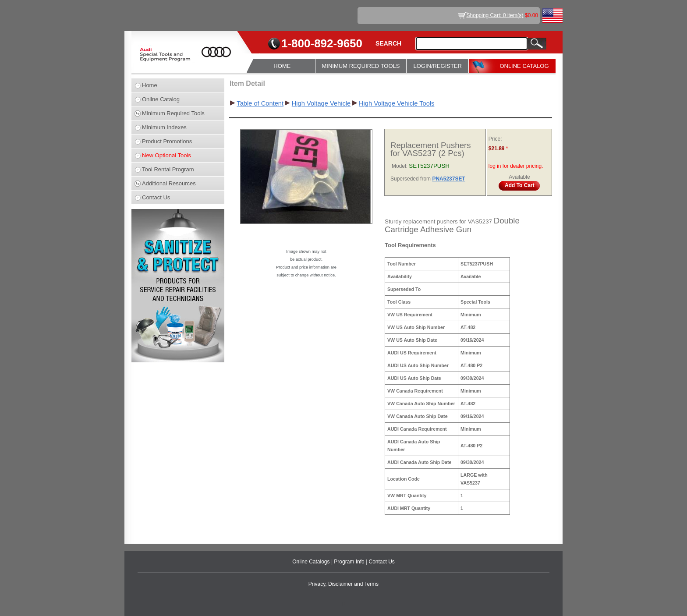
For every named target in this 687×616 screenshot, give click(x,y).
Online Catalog (161, 99)
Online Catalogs (312, 562)
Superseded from (411, 179)
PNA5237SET (448, 179)
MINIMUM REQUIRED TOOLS (361, 66)
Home (150, 85)
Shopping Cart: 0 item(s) (495, 15)
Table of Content (260, 103)
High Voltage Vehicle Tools (397, 103)
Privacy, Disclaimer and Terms (343, 584)
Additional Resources (169, 183)
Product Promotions (167, 141)
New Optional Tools (166, 155)
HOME (282, 66)
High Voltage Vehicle (321, 103)
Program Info (350, 562)
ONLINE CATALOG (524, 66)
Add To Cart (520, 185)
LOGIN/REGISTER (437, 66)
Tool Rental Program (168, 169)
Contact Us (156, 197)
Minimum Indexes (164, 127)
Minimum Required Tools (173, 113)
